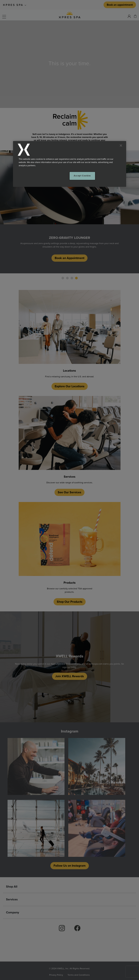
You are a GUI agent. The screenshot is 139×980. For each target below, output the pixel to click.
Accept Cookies (82, 176)
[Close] (121, 146)
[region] (70, 164)
